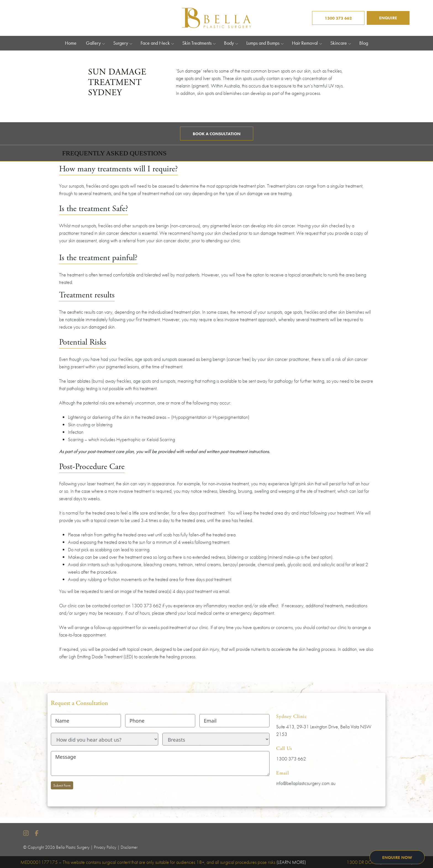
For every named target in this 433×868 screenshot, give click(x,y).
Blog (364, 43)
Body (229, 43)
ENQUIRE (388, 18)
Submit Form (62, 785)
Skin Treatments (197, 43)
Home (71, 43)
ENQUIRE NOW (397, 858)
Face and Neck (155, 43)
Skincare (339, 43)
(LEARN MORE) (291, 862)
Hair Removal (305, 43)
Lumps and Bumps (263, 43)
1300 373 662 (338, 18)
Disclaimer (129, 847)
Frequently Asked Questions (114, 153)
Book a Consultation (217, 134)
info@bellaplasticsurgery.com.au (306, 783)
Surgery (121, 43)
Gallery (93, 43)
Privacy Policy (105, 847)
